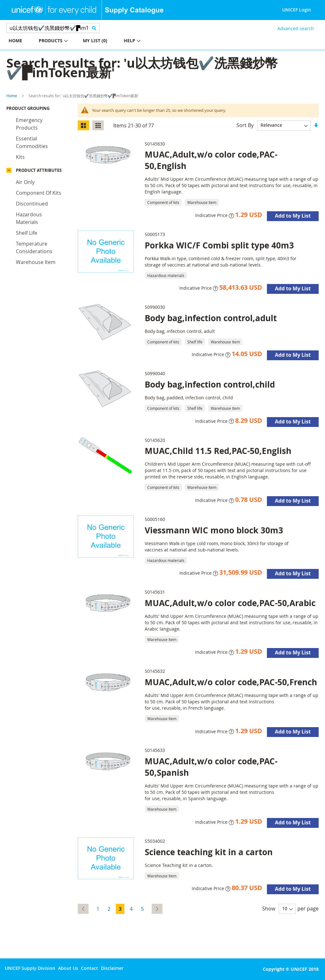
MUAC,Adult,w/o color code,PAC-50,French (231, 682)
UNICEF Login (297, 10)
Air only (25, 182)
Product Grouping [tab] (28, 108)
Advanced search (296, 28)
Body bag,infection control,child (210, 384)
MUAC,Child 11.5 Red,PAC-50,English (218, 451)
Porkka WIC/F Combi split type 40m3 (219, 245)
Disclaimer (112, 968)
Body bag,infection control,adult (211, 318)
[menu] (81, 41)
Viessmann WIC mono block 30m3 (214, 530)
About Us (68, 968)
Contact (90, 968)
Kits (20, 157)
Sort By (245, 125)
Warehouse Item (36, 262)
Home (12, 96)
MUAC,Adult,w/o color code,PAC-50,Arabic (230, 603)
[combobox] (53, 28)
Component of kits (39, 193)
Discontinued (32, 204)
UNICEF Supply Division (30, 968)
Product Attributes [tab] (39, 170)
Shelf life (27, 233)
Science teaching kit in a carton (209, 852)
